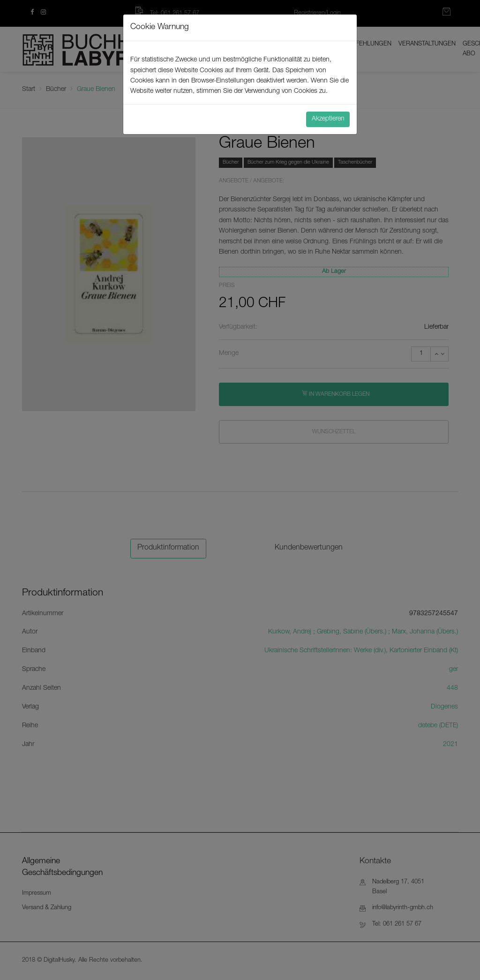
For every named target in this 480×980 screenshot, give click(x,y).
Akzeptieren (328, 119)
